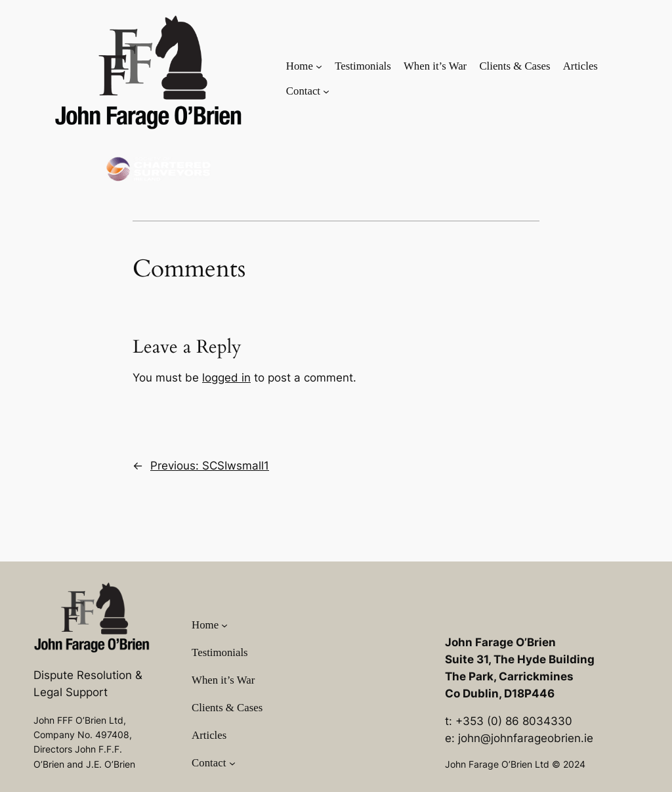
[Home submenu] (319, 66)
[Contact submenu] (326, 91)
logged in (226, 378)
